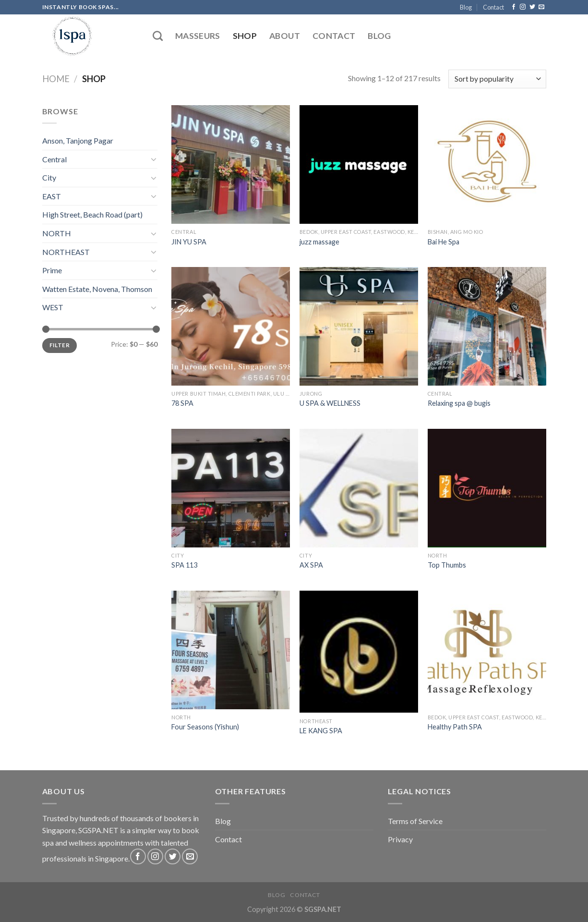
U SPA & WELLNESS (330, 403)
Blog (466, 7)
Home (56, 79)
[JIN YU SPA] (231, 164)
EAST (52, 196)
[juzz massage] (359, 164)
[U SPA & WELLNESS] (359, 326)
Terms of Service (415, 821)
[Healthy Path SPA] (487, 650)
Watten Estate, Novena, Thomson (97, 289)
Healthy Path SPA (455, 727)
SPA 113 (184, 565)
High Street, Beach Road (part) (92, 214)
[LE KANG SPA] (359, 652)
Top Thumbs (447, 565)
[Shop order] (497, 79)
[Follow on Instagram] (523, 7)
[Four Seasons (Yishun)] (231, 650)
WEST (53, 307)
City (49, 177)
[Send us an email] (541, 7)
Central (54, 159)
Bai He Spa (444, 242)
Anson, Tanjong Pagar (78, 140)
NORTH (57, 233)
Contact (493, 7)
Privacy (400, 839)
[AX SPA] (359, 488)
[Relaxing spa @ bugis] (487, 326)
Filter (60, 345)
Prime (52, 270)
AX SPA (311, 565)
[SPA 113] (231, 488)
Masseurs (198, 36)
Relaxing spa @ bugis (459, 403)
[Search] (158, 36)
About (285, 36)
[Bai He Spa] (487, 164)
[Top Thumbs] (487, 488)
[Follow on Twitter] (532, 7)
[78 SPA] (231, 326)
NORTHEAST (66, 252)
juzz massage (319, 242)
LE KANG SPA (321, 731)
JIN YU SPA (189, 242)
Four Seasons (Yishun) (205, 727)
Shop (245, 36)
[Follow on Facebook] (514, 7)
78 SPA (182, 403)
